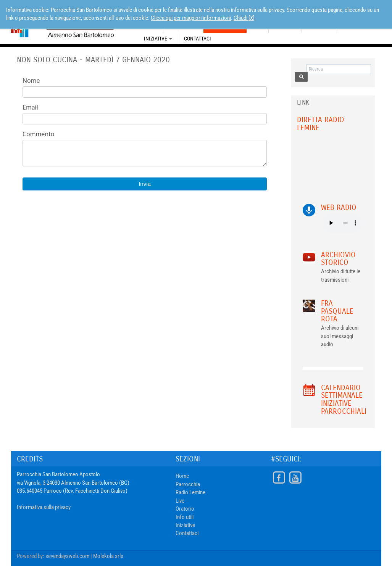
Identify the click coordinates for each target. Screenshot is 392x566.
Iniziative (158, 39)
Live (180, 501)
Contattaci (198, 39)
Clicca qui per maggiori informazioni (191, 18)
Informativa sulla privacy (44, 507)
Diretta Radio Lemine (321, 124)
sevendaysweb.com (67, 556)
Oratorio (185, 509)
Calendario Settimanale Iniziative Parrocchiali (344, 400)
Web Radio (339, 207)
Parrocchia (188, 484)
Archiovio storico (338, 259)
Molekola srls (108, 556)
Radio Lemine (190, 492)
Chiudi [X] (244, 18)
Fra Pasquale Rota (337, 311)
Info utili (185, 517)
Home (182, 476)
